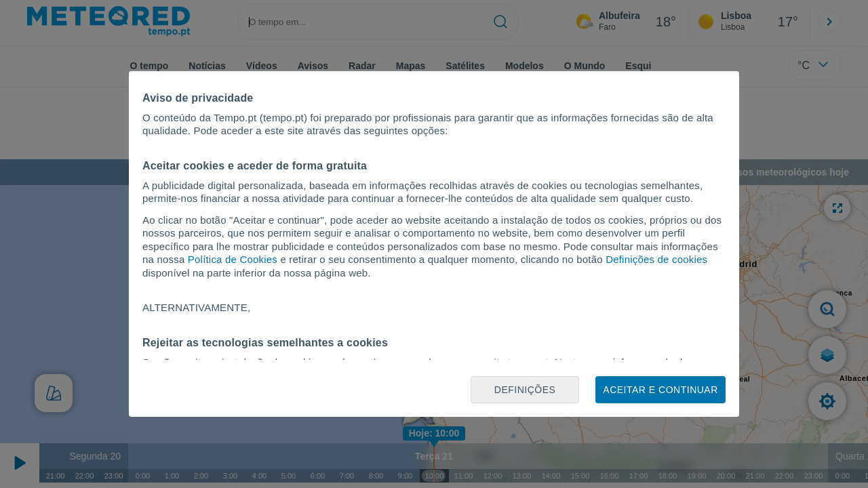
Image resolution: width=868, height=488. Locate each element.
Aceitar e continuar (660, 390)
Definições (525, 390)
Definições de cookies (656, 259)
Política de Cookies (233, 259)
